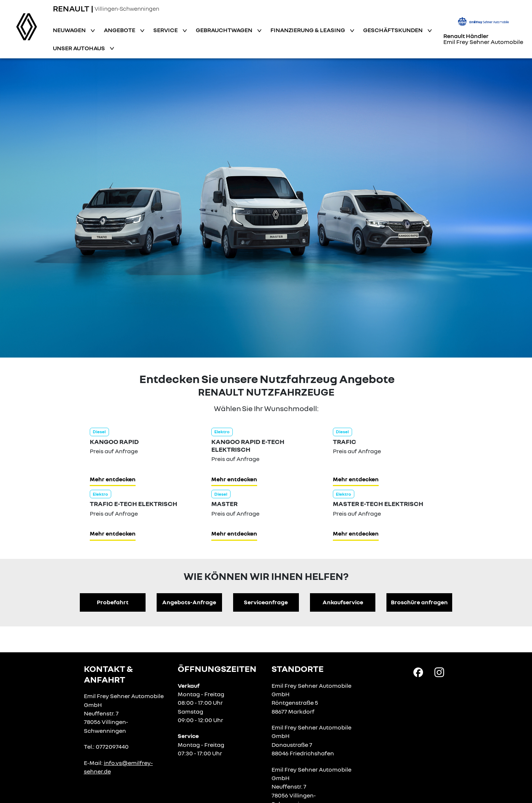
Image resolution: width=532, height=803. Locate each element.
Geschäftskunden (393, 30)
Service (166, 30)
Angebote (120, 30)
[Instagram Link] (439, 672)
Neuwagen (70, 30)
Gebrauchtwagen (225, 30)
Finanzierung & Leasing (308, 30)
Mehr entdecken (113, 479)
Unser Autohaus (79, 48)
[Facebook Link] (418, 672)
